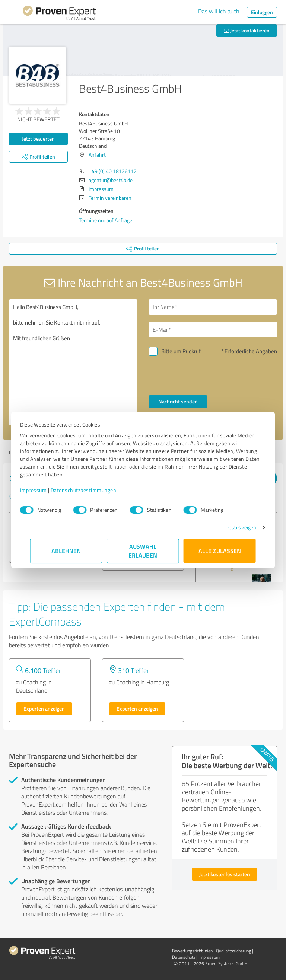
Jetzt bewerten (38, 139)
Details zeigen (231, 527)
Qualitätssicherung (233, 951)
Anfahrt (97, 155)
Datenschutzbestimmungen (94, 490)
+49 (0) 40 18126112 (113, 171)
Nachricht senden (178, 401)
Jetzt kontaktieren (247, 30)
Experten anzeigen (44, 708)
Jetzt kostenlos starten (225, 874)
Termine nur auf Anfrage (106, 220)
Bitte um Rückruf (181, 351)
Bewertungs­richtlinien (192, 951)
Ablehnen (66, 551)
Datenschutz (184, 957)
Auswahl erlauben (143, 551)
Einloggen (262, 12)
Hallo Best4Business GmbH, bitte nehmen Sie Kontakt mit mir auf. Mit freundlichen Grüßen (73, 362)
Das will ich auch (219, 11)
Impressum (44, 490)
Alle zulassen (220, 551)
